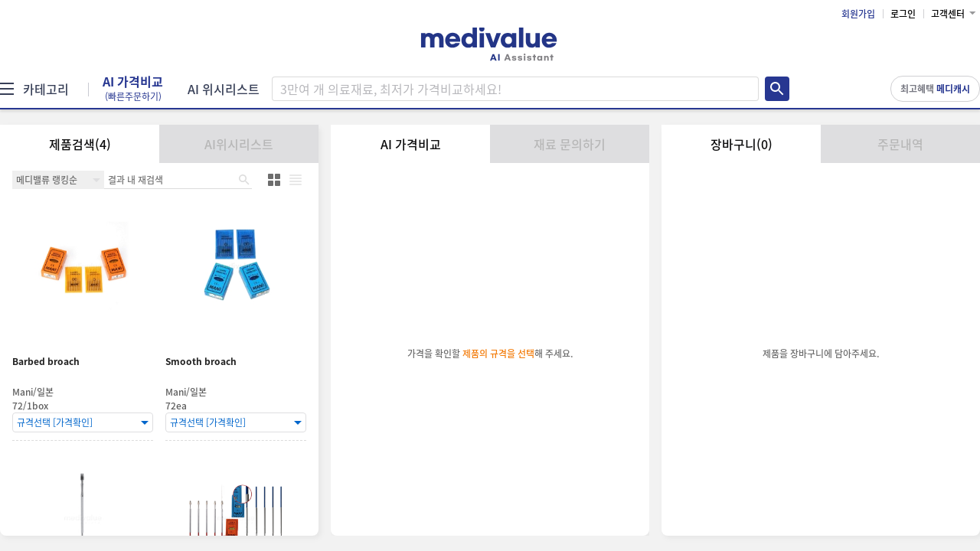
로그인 (903, 14)
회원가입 (858, 14)
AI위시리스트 (239, 144)
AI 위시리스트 (224, 89)
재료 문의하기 (570, 144)
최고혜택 (935, 89)
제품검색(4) (80, 144)
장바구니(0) (742, 144)
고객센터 (948, 14)
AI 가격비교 (133, 89)
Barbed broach (46, 362)
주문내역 (900, 144)
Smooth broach (201, 362)
